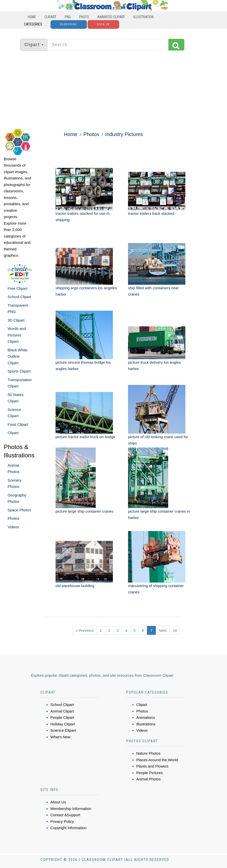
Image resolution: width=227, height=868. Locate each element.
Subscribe (69, 24)
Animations (146, 717)
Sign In (103, 24)
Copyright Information (69, 828)
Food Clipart (18, 424)
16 (175, 630)
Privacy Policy (62, 821)
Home (32, 17)
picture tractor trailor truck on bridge (85, 437)
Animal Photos (149, 779)
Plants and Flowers (153, 766)
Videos (13, 527)
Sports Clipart (19, 371)
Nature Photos (148, 753)
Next (163, 630)
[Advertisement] (114, 90)
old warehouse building (75, 586)
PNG (68, 17)
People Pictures (150, 773)
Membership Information (71, 809)
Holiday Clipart (63, 724)
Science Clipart (63, 730)
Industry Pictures (124, 134)
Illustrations (146, 724)
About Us (58, 802)
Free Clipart (17, 288)
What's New (61, 737)
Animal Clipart (62, 711)
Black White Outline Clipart (18, 356)
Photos (14, 518)
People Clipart (62, 717)
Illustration (143, 17)
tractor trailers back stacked (151, 213)
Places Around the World (157, 760)
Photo (84, 17)
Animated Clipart (111, 17)
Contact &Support (65, 815)
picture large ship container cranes (84, 511)
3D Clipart (16, 320)
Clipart (50, 17)
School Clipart (19, 297)
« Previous (84, 630)
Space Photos (19, 510)
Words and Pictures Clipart (17, 335)
